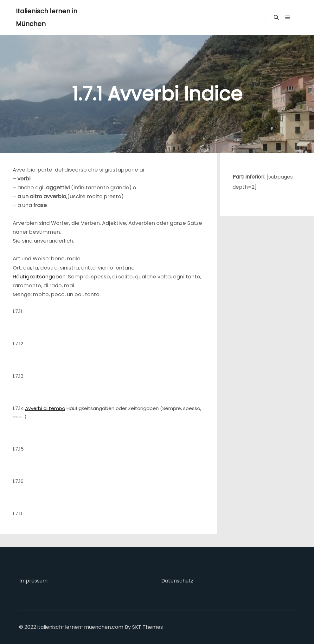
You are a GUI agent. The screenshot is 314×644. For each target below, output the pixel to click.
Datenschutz (177, 581)
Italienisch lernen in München (47, 17)
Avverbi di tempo (45, 408)
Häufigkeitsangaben (39, 277)
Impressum (33, 581)
